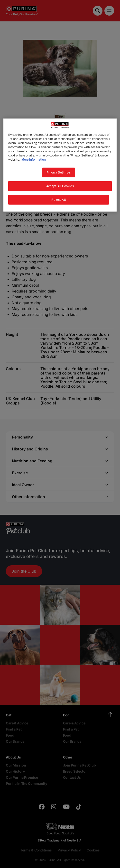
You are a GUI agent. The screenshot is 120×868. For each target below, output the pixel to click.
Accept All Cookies (60, 186)
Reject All (59, 200)
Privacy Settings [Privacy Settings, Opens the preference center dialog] (59, 172)
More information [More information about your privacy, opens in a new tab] (33, 160)
